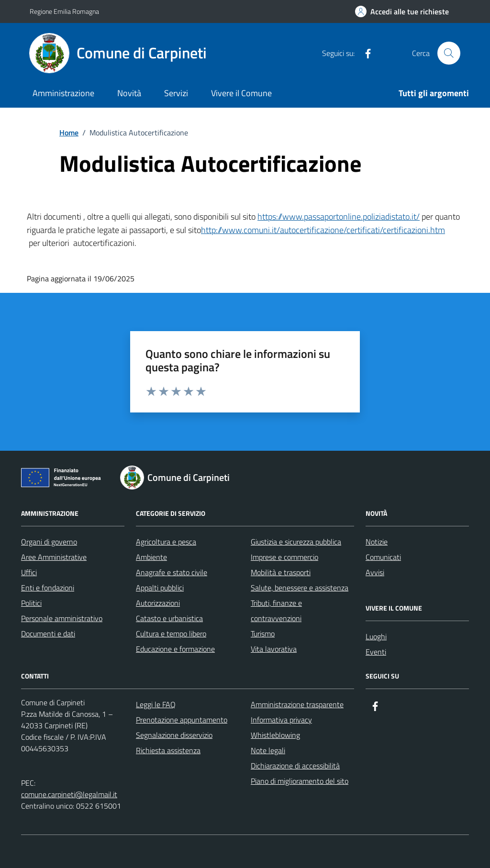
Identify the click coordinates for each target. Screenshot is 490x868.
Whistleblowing (275, 735)
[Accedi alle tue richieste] (402, 11)
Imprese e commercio (284, 557)
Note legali (268, 750)
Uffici (29, 572)
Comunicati (383, 557)
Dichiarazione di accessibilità (295, 766)
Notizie (377, 542)
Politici (31, 603)
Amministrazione (63, 93)
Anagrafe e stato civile (172, 572)
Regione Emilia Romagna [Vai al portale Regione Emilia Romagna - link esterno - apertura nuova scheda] (64, 11)
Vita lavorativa (274, 649)
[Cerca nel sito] (449, 53)
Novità (129, 93)
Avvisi (375, 572)
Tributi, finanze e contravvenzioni (276, 611)
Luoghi (376, 636)
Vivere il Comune (241, 93)
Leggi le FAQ (156, 704)
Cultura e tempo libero (171, 634)
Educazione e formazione (175, 649)
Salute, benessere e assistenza (300, 588)
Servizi (176, 93)
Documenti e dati (48, 634)
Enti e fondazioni (48, 588)
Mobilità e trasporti (281, 572)
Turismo (263, 634)
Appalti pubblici (160, 588)
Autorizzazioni (158, 603)
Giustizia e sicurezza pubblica (296, 542)
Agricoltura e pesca (166, 542)
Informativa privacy (281, 720)
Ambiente (151, 557)
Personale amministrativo (62, 618)
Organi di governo (49, 542)
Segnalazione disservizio (174, 735)
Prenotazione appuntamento (182, 720)
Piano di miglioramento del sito (300, 781)
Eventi (376, 652)
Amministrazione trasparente (297, 704)
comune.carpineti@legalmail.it (69, 794)
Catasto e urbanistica (169, 618)
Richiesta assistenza (168, 750)
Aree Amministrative (54, 557)
